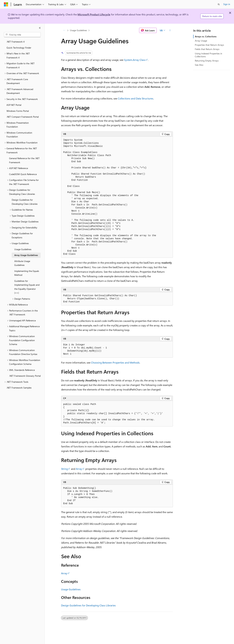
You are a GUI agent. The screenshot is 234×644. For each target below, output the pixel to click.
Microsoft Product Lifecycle (94, 14)
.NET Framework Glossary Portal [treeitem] (25, 376)
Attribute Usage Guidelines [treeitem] (22, 263)
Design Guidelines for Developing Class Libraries (88, 605)
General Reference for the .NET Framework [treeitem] (24, 160)
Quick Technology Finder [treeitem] (19, 48)
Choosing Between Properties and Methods (115, 362)
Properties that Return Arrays (209, 45)
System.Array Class (135, 60)
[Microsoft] (6, 4)
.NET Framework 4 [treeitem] (16, 42)
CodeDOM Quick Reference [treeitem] (23, 174)
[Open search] (219, 4)
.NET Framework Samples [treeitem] (19, 388)
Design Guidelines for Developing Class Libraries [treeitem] (25, 202)
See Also (199, 65)
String (64, 469)
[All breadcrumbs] (64, 30)
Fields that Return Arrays (207, 49)
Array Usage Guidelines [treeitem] (26, 255)
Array (79, 469)
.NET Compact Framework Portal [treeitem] (23, 117)
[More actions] (170, 30)
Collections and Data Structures (136, 98)
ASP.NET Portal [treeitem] (14, 105)
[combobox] (22, 35)
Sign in (227, 4)
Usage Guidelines (78, 30)
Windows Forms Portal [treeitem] (18, 111)
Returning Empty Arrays (207, 61)
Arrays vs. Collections (206, 36)
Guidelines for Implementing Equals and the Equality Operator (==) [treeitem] (27, 287)
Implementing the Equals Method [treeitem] (27, 273)
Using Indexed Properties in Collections (208, 55)
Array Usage (201, 41)
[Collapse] (40, 28)
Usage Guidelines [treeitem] (23, 249)
